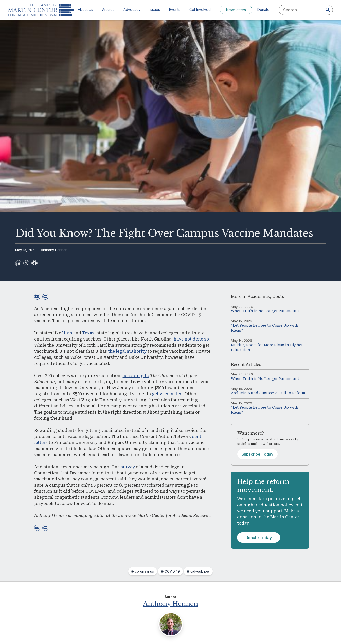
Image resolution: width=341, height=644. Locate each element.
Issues (155, 10)
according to (136, 376)
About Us (85, 10)
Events (175, 10)
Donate (263, 10)
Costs (278, 297)
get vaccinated (167, 394)
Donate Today (259, 538)
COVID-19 (172, 571)
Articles (108, 10)
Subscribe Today (258, 454)
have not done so (191, 339)
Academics (259, 297)
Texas (88, 333)
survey (128, 467)
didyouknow (200, 571)
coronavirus (144, 571)
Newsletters (236, 10)
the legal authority (127, 351)
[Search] (328, 10)
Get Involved (200, 10)
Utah (67, 333)
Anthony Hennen (54, 250)
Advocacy (132, 10)
